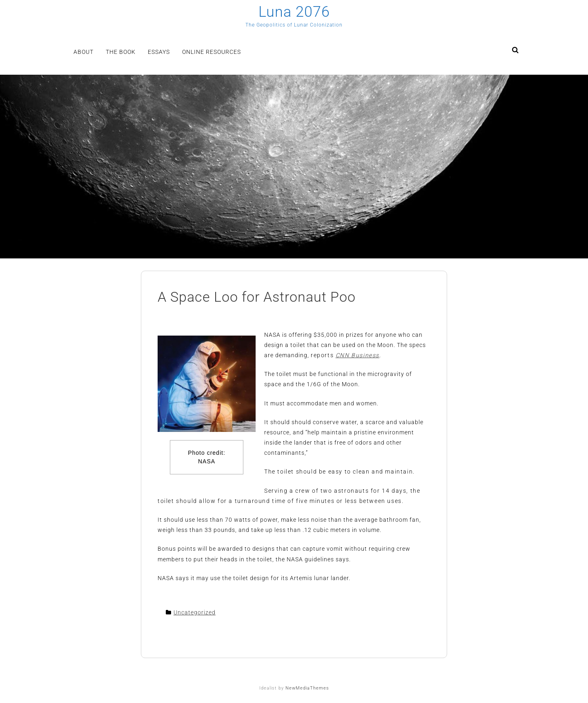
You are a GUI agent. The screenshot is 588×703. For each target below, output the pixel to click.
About (84, 52)
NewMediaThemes (307, 688)
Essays (159, 52)
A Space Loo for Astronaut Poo (257, 297)
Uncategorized (195, 612)
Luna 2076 (294, 12)
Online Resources (212, 52)
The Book (121, 52)
